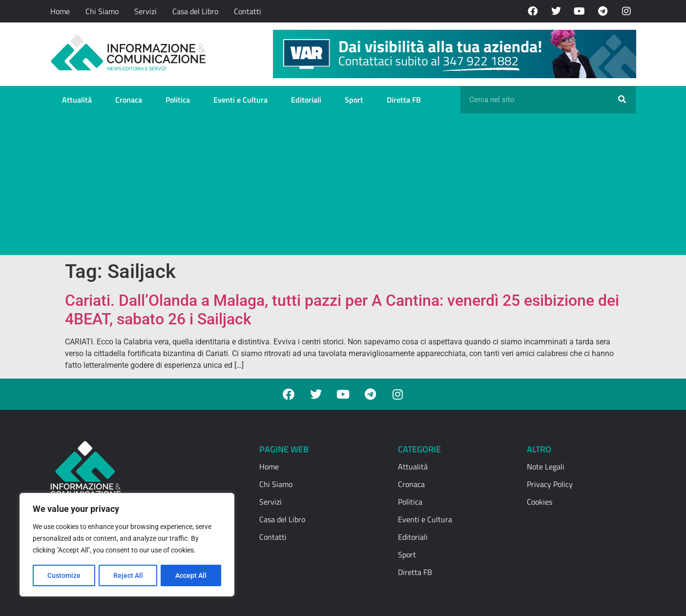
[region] (127, 545)
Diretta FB (404, 100)
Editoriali (306, 100)
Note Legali (546, 467)
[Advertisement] (343, 187)
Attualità (77, 100)
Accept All (191, 575)
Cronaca (129, 100)
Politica (178, 100)
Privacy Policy (550, 484)
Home (60, 11)
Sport (354, 100)
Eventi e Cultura (240, 100)
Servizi (146, 11)
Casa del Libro (195, 11)
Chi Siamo (102, 11)
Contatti (248, 11)
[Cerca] (622, 100)
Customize (64, 575)
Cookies (540, 502)
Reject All (128, 575)
